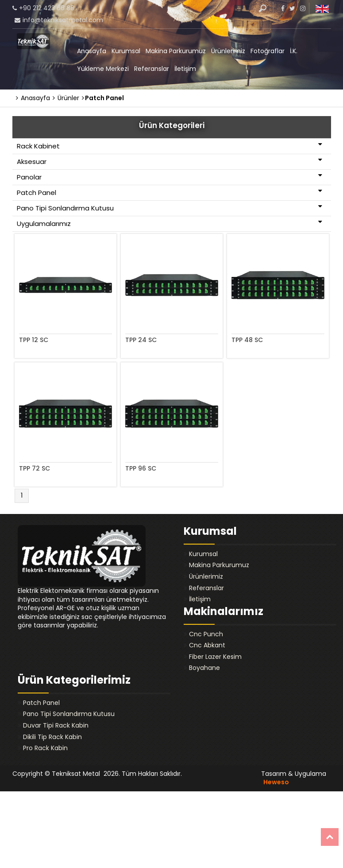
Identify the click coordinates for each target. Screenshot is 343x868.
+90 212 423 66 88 (47, 8)
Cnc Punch (206, 634)
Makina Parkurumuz (176, 51)
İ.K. (294, 51)
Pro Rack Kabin (45, 748)
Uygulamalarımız (170, 223)
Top (330, 837)
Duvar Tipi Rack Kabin (56, 725)
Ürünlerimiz (228, 51)
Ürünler (66, 98)
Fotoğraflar (268, 51)
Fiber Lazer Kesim (215, 657)
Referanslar (152, 69)
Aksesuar (170, 161)
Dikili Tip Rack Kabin (52, 737)
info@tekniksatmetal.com (63, 20)
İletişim (185, 69)
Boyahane (204, 668)
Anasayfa (92, 51)
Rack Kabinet (170, 146)
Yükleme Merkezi (103, 69)
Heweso (276, 782)
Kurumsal (126, 51)
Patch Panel (170, 192)
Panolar (170, 177)
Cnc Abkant (207, 645)
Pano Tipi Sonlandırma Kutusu (170, 208)
